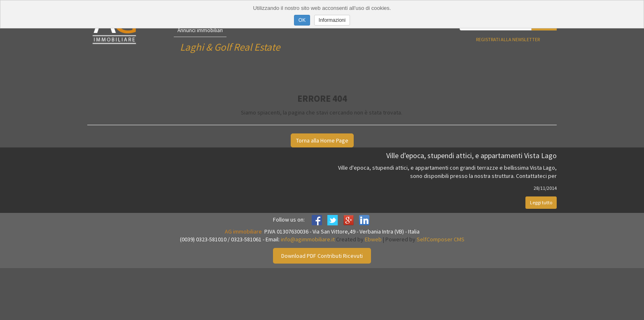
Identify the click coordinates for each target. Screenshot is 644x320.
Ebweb (373, 239)
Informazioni (332, 20)
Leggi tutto (541, 202)
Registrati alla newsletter (508, 39)
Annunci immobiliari (200, 30)
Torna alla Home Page (322, 140)
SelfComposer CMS (441, 239)
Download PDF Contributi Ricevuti (322, 256)
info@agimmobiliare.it (308, 239)
